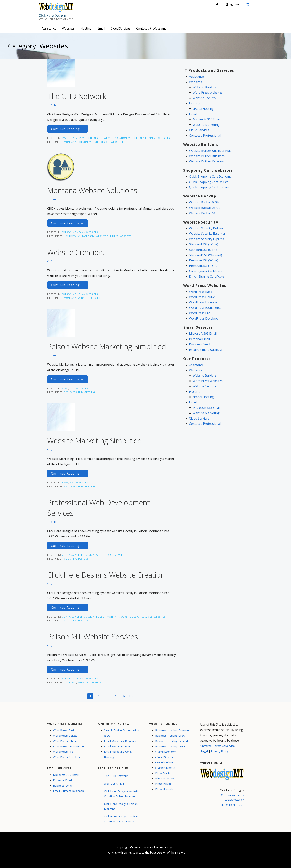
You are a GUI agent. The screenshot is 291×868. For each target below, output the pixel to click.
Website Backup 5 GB (204, 202)
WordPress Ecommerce (205, 308)
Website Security (204, 98)
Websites (68, 28)
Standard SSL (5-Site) (204, 250)
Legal (204, 751)
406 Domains (72, 236)
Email (101, 28)
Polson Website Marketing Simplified (107, 346)
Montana (70, 142)
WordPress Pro (200, 313)
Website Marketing (83, 392)
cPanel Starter (164, 757)
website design (99, 142)
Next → (128, 696)
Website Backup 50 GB (205, 213)
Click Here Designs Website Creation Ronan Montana (122, 819)
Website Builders (107, 236)
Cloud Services (120, 28)
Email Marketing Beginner (120, 741)
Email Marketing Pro (117, 746)
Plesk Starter (164, 773)
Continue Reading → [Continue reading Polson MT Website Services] (68, 669)
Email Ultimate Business (206, 350)
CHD (53, 105)
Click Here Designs (53, 15)
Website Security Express (207, 239)
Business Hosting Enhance (172, 730)
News (65, 388)
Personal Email (199, 339)
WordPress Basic (201, 292)
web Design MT (114, 783)
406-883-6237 (234, 800)
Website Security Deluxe (206, 228)
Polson (83, 142)
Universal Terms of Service (218, 746)
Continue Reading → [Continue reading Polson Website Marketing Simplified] (68, 379)
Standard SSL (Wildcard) (206, 255)
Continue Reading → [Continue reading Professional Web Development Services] (68, 546)
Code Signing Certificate (206, 271)
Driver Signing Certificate (207, 276)
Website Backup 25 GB (205, 208)
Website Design (106, 555)
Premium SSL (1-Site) (204, 266)
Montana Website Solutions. (93, 190)
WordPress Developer (204, 318)
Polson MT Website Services (92, 637)
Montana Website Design (78, 555)
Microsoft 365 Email (207, 119)
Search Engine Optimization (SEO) (122, 733)
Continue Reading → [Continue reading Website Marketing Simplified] (68, 473)
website (83, 682)
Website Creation (115, 138)
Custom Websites (232, 795)
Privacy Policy (220, 751)
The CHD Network (77, 96)
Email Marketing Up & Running (118, 754)
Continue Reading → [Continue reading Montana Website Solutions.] (68, 223)
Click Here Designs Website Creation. (107, 575)
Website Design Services (137, 617)
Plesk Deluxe (163, 784)
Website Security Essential (207, 234)
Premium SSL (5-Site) (204, 260)
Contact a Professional (152, 28)
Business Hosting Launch (171, 746)
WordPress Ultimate (203, 302)
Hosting (86, 28)
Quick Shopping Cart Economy (210, 176)
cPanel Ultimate (165, 768)
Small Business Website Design (82, 138)
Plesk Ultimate (164, 789)
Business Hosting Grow (170, 736)
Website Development (143, 138)
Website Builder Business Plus (210, 151)
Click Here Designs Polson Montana (121, 806)
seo (66, 392)
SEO (72, 388)
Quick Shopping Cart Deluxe (209, 182)
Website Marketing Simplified (95, 441)
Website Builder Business (207, 156)
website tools (121, 142)
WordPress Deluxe (202, 297)
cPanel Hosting (203, 109)
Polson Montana (73, 232)
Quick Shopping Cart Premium (210, 187)
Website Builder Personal (207, 161)
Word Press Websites (208, 93)
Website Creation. (76, 252)
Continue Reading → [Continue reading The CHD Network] (68, 129)
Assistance (49, 28)
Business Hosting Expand (171, 741)
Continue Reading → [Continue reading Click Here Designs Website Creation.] (68, 608)
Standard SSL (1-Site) (204, 244)
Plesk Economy (165, 778)
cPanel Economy (166, 752)
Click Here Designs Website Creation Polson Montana (122, 794)
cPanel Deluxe (164, 762)
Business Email (200, 344)
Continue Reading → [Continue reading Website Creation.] (68, 285)
